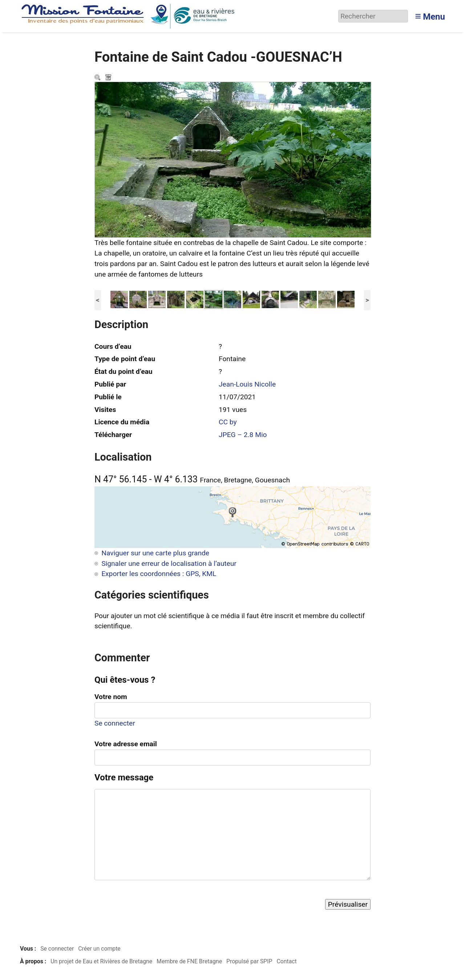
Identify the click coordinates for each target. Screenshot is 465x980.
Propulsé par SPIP (249, 961)
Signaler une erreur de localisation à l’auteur (169, 563)
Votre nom (111, 697)
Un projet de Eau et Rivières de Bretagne (101, 961)
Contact (286, 961)
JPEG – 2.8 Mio (243, 435)
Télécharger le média (109, 78)
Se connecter (115, 723)
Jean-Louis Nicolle (247, 384)
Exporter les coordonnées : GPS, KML (159, 574)
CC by (228, 422)
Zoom (98, 78)
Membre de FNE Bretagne (189, 961)
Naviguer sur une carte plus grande (155, 553)
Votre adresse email (126, 744)
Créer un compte (99, 949)
